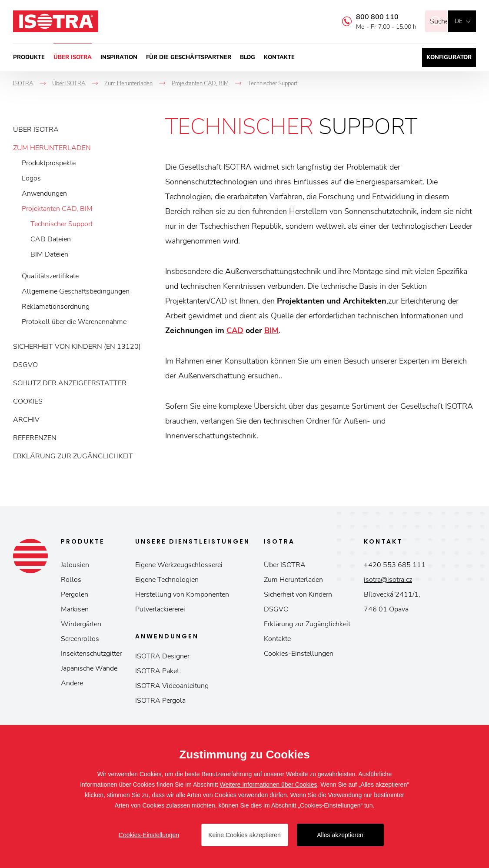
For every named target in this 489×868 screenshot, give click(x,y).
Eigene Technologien (167, 580)
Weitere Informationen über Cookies (269, 785)
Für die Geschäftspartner (189, 57)
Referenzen (35, 438)
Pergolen (75, 594)
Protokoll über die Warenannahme (74, 322)
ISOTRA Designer (162, 656)
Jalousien (75, 565)
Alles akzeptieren (340, 835)
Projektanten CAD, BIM (57, 209)
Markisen (75, 609)
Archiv (26, 420)
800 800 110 (366, 17)
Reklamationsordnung (56, 307)
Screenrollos (80, 639)
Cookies (28, 401)
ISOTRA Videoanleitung (172, 686)
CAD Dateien (51, 239)
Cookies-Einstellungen (299, 654)
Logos (31, 178)
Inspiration (119, 57)
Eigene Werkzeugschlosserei (179, 565)
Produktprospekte (49, 163)
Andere (72, 683)
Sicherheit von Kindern (298, 594)
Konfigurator (449, 57)
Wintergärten (81, 624)
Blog (248, 57)
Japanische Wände (89, 668)
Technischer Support (62, 224)
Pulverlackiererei (160, 609)
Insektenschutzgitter (91, 654)
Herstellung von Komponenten (182, 594)
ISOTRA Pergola (160, 701)
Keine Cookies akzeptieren (244, 835)
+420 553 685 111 (395, 565)
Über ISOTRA (73, 57)
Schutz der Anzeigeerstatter (70, 383)
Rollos (71, 580)
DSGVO (25, 365)
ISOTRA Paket (157, 671)
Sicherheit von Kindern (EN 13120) (77, 347)
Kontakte (279, 57)
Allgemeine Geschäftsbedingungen (76, 291)
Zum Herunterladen (52, 148)
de (459, 21)
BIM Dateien (49, 254)
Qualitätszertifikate (50, 276)
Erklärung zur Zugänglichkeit (73, 456)
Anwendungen (44, 194)
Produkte (29, 57)
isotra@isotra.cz (388, 580)
